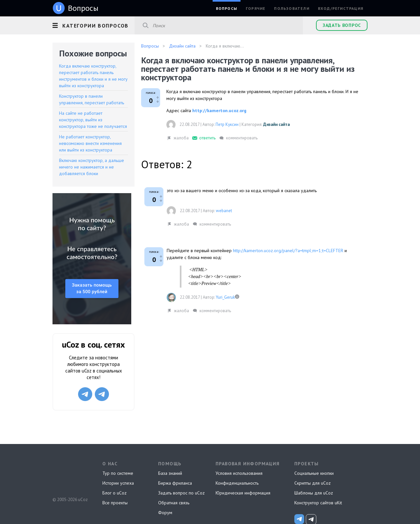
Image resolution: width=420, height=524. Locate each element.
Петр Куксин (227, 124)
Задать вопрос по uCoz (181, 493)
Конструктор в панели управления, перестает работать (92, 99)
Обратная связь (174, 503)
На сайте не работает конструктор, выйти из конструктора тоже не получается (93, 120)
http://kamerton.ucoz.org (219, 111)
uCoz (70, 475)
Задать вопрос (342, 25)
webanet (224, 211)
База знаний (170, 473)
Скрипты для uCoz (313, 483)
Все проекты (115, 503)
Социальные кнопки (314, 473)
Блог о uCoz (115, 493)
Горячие (256, 8)
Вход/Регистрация (341, 8)
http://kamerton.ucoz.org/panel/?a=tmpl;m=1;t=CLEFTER (288, 251)
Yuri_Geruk (225, 297)
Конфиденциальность (237, 483)
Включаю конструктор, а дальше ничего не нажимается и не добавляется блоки (92, 167)
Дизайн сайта (276, 124)
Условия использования (239, 473)
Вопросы (227, 8)
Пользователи (292, 8)
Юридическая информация (243, 493)
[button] (94, 25)
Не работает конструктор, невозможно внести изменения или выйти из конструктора (90, 143)
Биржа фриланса (175, 483)
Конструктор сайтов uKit (318, 503)
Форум (165, 513)
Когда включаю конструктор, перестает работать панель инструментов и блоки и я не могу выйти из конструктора (93, 76)
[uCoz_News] (299, 519)
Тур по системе (118, 473)
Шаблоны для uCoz (314, 493)
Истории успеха (118, 483)
